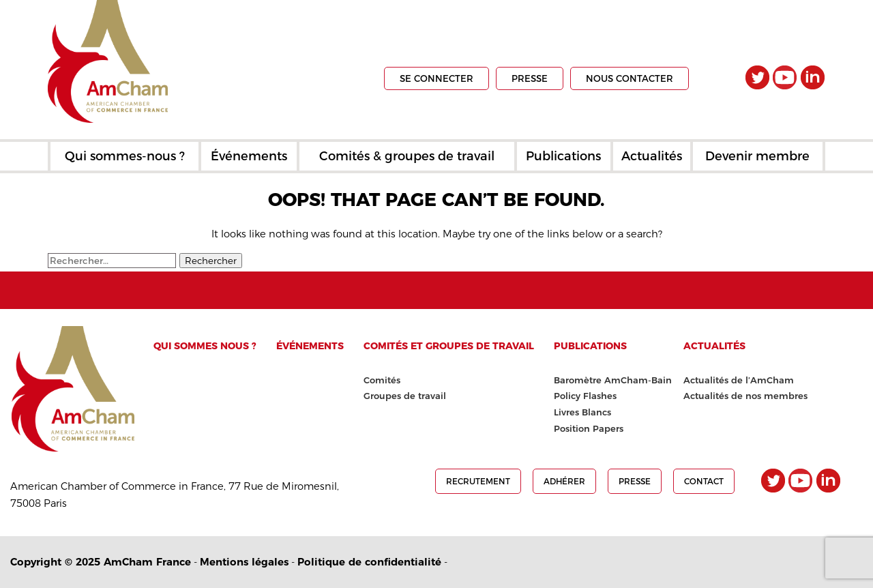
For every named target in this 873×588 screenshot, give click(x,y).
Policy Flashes (585, 396)
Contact (704, 481)
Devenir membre (757, 156)
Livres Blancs (582, 412)
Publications (563, 156)
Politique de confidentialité (369, 562)
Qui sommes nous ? (205, 346)
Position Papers (589, 428)
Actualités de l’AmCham (739, 380)
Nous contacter (630, 78)
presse (530, 78)
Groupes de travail (405, 396)
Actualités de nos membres (745, 396)
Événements (249, 156)
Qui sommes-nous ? (125, 156)
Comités (382, 380)
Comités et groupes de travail (449, 346)
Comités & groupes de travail (407, 156)
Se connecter (436, 78)
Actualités (652, 156)
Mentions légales (244, 562)
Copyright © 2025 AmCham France (101, 562)
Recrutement (478, 481)
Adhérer (564, 481)
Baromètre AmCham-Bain (613, 380)
